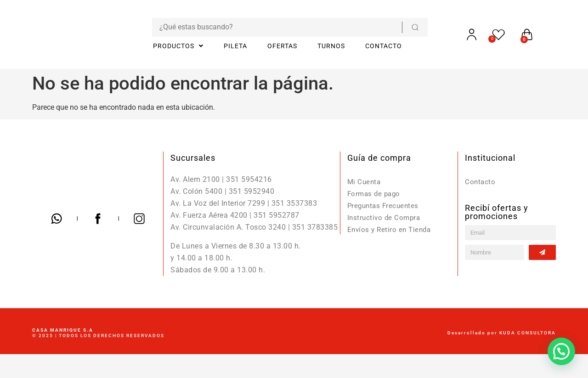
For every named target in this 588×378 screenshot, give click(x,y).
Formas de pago (375, 194)
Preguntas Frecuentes (385, 206)
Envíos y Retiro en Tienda (391, 229)
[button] (561, 351)
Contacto (481, 182)
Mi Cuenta (365, 182)
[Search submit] (403, 27)
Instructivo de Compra (385, 217)
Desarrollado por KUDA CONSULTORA (502, 333)
